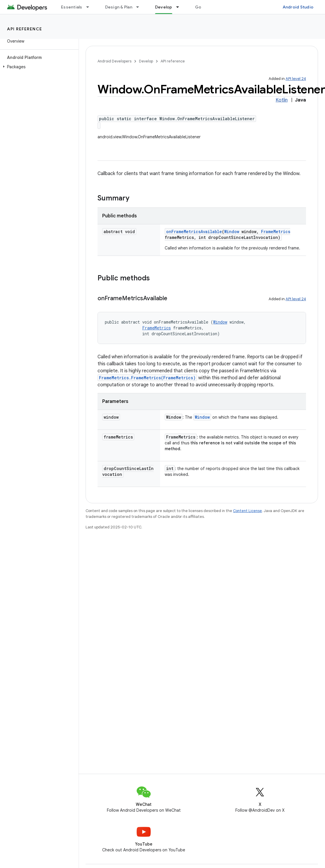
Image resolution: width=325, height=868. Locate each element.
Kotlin (282, 100)
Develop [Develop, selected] (164, 7)
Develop (146, 61)
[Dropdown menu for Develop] (180, 7)
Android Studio (298, 7)
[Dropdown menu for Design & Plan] (140, 7)
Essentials (72, 7)
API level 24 (296, 79)
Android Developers (114, 61)
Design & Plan (119, 7)
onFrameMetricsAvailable (194, 232)
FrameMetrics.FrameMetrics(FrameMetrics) (147, 378)
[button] (38, 67)
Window (232, 232)
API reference (25, 29)
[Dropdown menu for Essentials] (90, 7)
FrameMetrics (276, 232)
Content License (247, 511)
